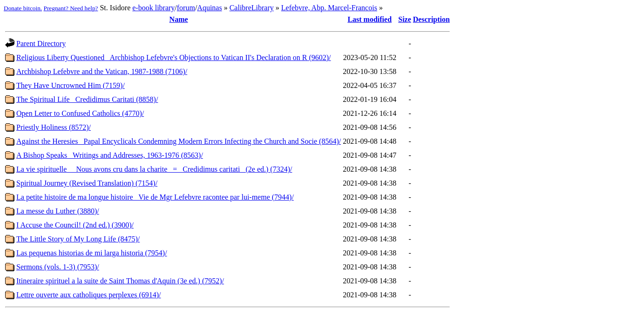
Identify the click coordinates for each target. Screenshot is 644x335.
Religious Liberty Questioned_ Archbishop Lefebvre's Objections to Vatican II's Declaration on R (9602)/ (174, 57)
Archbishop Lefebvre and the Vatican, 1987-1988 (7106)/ (102, 71)
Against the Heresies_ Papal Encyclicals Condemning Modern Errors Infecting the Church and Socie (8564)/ (179, 141)
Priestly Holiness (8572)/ (54, 127)
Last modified (369, 19)
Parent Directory (41, 44)
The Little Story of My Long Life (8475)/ (78, 239)
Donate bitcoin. (23, 8)
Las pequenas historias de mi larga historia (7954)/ (92, 253)
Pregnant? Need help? (71, 8)
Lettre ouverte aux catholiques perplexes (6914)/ (89, 295)
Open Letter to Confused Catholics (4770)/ (80, 113)
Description (431, 19)
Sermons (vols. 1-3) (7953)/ (58, 267)
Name (179, 19)
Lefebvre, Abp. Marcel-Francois (329, 8)
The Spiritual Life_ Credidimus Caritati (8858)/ (87, 99)
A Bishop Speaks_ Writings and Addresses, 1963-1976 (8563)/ (110, 155)
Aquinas (209, 8)
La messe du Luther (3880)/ (58, 211)
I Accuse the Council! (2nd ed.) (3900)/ (75, 225)
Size (405, 19)
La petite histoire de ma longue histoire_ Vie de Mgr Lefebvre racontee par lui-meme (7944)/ (155, 197)
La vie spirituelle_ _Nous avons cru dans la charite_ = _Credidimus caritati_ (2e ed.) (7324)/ (154, 169)
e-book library (153, 8)
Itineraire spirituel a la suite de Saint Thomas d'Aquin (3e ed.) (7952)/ (120, 281)
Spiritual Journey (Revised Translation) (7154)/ (87, 183)
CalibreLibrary (252, 8)
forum (186, 8)
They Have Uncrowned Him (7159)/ (71, 85)
